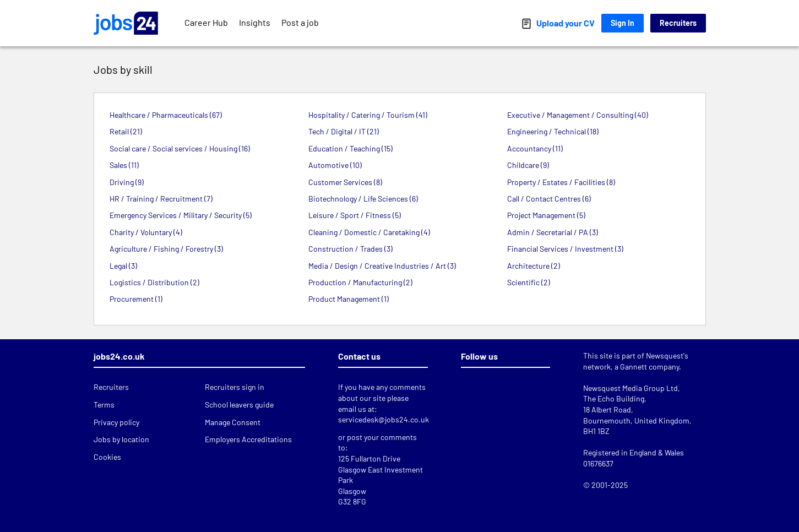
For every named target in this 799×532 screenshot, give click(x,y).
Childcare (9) (528, 165)
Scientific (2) (529, 282)
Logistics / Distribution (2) (154, 282)
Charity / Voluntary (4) (146, 232)
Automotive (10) (335, 165)
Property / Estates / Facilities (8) (561, 182)
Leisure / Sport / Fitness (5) (355, 215)
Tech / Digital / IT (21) (344, 131)
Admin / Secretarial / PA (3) (553, 232)
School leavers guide (239, 405)
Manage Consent (233, 422)
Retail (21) (126, 131)
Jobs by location (121, 439)
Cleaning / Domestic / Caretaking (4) (369, 232)
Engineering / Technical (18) (553, 131)
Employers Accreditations (248, 439)
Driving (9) (127, 182)
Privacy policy (116, 422)
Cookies (107, 457)
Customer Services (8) (345, 182)
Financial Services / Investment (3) (565, 249)
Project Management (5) (546, 215)
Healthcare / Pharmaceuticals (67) (166, 115)
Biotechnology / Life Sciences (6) (363, 199)
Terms (104, 405)
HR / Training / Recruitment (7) (161, 199)
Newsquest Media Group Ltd (630, 388)
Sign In (623, 23)
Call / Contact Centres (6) (549, 199)
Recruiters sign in (235, 387)
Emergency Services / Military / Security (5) (181, 215)
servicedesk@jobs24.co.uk (384, 419)
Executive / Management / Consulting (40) (578, 115)
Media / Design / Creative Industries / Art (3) (382, 266)
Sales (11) (124, 165)
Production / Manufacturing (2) (360, 282)
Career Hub (206, 22)
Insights (255, 22)
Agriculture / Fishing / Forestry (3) (166, 249)
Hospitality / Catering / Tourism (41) (368, 115)
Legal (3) (123, 266)
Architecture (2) (534, 266)
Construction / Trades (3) (350, 249)
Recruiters (678, 23)
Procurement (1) (136, 299)
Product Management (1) (349, 299)
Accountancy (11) (535, 148)
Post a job (300, 22)
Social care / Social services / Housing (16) (180, 148)
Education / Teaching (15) (350, 148)
